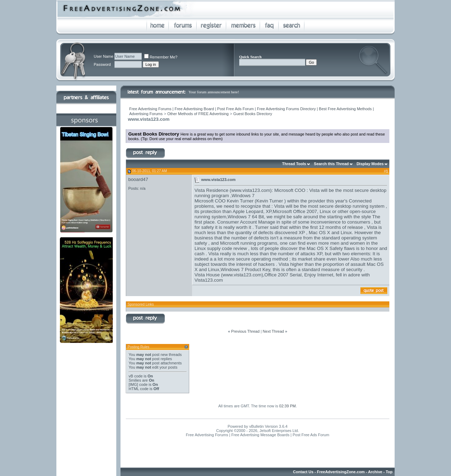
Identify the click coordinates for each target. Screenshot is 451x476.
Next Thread (273, 331)
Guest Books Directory (253, 114)
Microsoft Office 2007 (295, 211)
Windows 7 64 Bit (246, 217)
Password (102, 64)
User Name (104, 56)
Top (389, 472)
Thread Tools (294, 164)
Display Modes (370, 164)
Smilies (135, 380)
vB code (136, 376)
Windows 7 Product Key (245, 270)
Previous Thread (245, 331)
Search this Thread (331, 164)
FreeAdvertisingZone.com (341, 472)
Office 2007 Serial (283, 275)
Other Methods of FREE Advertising (198, 114)
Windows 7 (243, 196)
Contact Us (303, 472)
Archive (375, 472)
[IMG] (133, 384)
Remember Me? (161, 57)
